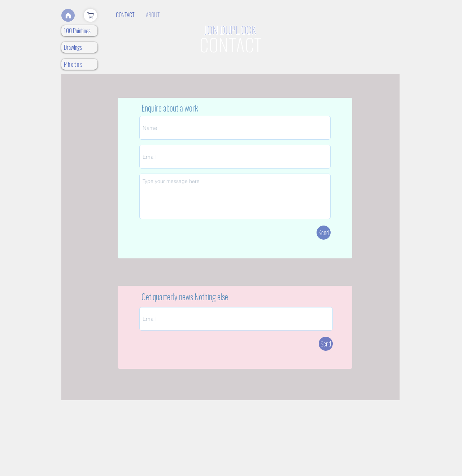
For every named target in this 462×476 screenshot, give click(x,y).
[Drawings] (79, 47)
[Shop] (90, 15)
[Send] (324, 233)
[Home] (68, 15)
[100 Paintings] (79, 31)
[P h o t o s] (79, 64)
